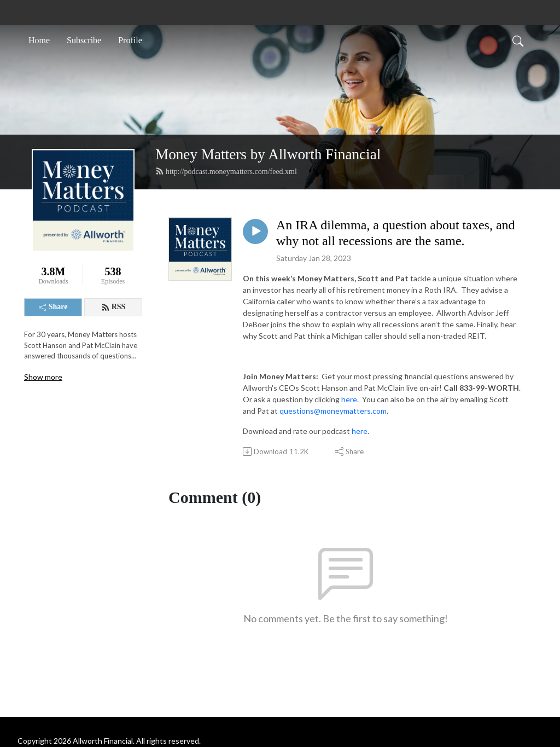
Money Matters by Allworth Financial (268, 154)
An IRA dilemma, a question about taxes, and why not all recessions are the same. (396, 233)
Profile (130, 40)
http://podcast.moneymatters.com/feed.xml (226, 171)
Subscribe (84, 40)
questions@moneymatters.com (333, 411)
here (349, 399)
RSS (113, 307)
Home (39, 40)
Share (53, 307)
